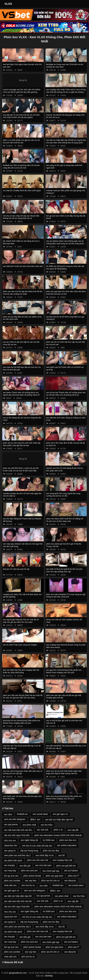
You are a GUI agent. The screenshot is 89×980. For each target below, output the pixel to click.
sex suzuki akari (40, 814)
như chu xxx (10, 840)
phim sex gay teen (54, 876)
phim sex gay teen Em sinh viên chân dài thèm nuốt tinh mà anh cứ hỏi (66, 293)
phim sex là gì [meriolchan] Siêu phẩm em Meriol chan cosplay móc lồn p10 (64, 798)
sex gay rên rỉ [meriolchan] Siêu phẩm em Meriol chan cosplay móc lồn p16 (64, 671)
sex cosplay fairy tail (62, 860)
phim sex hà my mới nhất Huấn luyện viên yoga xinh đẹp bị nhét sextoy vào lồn (64, 772)
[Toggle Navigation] (83, 4)
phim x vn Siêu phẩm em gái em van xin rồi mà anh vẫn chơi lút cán (21, 141)
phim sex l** (74, 876)
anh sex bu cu (28, 885)
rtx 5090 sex (49, 840)
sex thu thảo (47, 825)
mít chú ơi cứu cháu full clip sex (37, 846)
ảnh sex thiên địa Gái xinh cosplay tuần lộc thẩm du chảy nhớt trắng (21, 671)
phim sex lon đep (51, 851)
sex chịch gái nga (51, 871)
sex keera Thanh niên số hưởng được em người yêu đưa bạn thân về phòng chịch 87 (21, 394)
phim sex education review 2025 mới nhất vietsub (58, 835)
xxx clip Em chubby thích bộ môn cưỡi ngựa (22, 190)
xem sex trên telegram (15, 819)
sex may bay (10, 871)
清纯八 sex (35, 819)
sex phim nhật (29, 825)
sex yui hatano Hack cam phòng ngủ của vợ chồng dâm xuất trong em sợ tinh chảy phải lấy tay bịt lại (66, 243)
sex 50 (61, 855)
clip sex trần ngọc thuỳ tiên (17, 835)
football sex (22, 814)
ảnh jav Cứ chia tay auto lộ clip (16, 569)
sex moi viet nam (43, 865)
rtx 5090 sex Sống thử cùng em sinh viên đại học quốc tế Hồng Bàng (65, 267)
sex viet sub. (43, 830)
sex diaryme (70, 881)
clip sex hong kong (29, 851)
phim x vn (58, 830)
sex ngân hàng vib (29, 840)
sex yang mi (10, 851)
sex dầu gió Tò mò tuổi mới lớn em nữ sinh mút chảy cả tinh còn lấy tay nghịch (21, 116)
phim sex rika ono (68, 840)
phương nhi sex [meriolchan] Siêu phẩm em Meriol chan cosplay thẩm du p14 (22, 722)
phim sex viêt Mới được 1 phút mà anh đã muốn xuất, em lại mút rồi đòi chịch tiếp (21, 469)
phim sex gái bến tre (66, 866)
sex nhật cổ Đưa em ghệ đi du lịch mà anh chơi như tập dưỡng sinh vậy (64, 570)
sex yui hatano (71, 871)
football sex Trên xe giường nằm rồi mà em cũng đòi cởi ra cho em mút (21, 167)
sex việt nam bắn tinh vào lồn (18, 830)
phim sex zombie (12, 881)
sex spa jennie (11, 824)
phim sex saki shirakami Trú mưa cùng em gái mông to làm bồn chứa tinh (66, 596)
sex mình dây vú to (44, 855)
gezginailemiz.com (18, 973)
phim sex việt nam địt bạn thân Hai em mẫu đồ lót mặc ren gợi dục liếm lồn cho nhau (23, 697)
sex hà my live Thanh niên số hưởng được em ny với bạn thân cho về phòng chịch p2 (66, 394)
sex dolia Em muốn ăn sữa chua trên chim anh (23, 266)
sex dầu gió (25, 866)
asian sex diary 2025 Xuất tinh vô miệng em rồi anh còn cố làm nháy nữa (65, 520)
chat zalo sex (10, 885)
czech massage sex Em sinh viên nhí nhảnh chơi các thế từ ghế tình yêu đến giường (22, 91)
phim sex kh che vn (50, 881)
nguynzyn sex (11, 845)
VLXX (8, 4)
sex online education (67, 845)
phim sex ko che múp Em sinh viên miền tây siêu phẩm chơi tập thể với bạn (22, 444)
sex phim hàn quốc (13, 860)
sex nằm (8, 814)
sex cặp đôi (73, 830)
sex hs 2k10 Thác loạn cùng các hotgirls (20, 645)
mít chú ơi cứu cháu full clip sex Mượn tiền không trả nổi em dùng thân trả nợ (21, 217)
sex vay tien (31, 881)
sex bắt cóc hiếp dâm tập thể (59, 820)
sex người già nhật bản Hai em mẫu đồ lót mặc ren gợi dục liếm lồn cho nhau (21, 621)
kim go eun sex (11, 876)
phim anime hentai (32, 876)
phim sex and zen (29, 871)
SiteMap (49, 976)
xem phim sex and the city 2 (17, 855)
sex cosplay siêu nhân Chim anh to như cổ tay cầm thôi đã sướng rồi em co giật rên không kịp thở (66, 92)
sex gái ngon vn (60, 814)
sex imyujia (9, 865)
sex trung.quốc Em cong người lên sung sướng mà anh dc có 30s (63, 495)
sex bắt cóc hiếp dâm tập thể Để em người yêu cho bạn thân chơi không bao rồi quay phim (66, 141)
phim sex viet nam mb (38, 860)
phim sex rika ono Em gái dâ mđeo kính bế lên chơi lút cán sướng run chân (23, 293)
